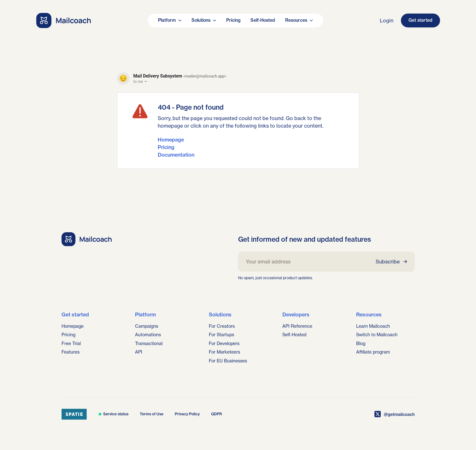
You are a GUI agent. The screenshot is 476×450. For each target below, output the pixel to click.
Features (71, 352)
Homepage (171, 140)
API (139, 352)
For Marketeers (224, 352)
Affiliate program (373, 352)
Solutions (204, 20)
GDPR (217, 414)
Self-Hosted (263, 20)
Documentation (176, 155)
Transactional (149, 343)
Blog (361, 343)
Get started (420, 20)
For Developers (224, 343)
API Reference (297, 326)
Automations (148, 335)
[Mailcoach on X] (395, 414)
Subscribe (391, 262)
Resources (299, 20)
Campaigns (147, 326)
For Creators (222, 326)
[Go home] (64, 20)
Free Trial (71, 343)
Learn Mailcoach (373, 326)
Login (387, 20)
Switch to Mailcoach (377, 335)
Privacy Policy (187, 414)
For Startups (221, 335)
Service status (113, 414)
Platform (170, 20)
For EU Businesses (228, 361)
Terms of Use (152, 414)
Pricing (233, 20)
